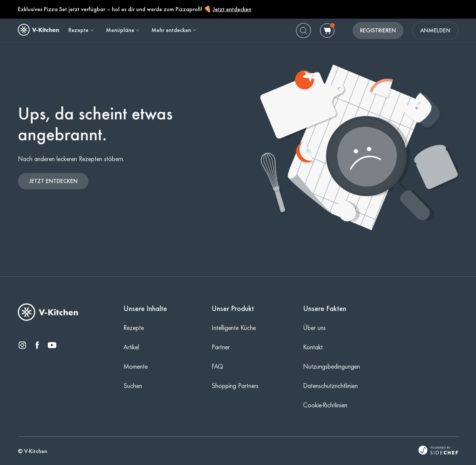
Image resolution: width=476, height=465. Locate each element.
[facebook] (37, 346)
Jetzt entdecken (232, 9)
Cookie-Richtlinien (325, 405)
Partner (221, 347)
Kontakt (313, 347)
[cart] (327, 31)
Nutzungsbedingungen (332, 366)
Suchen (133, 386)
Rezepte (134, 328)
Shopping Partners (235, 386)
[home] (39, 30)
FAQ (217, 366)
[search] (303, 31)
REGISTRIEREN (378, 30)
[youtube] (52, 346)
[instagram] (22, 346)
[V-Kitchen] (48, 319)
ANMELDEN (435, 30)
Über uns (314, 328)
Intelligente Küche (234, 328)
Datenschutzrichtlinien (330, 386)
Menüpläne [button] (123, 30)
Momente (136, 366)
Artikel (131, 347)
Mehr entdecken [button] (174, 30)
